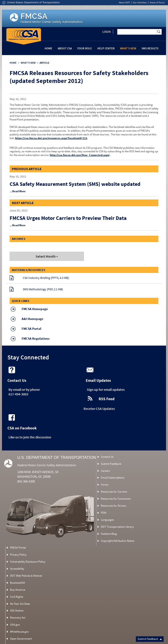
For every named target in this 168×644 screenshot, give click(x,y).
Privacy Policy (18, 555)
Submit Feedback (150, 639)
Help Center (106, 48)
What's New (128, 48)
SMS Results (150, 48)
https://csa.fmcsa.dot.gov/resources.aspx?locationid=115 (51, 138)
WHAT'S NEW (28, 63)
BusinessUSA (17, 583)
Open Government (21, 639)
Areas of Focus (157, 3)
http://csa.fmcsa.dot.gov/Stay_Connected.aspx (80, 155)
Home (48, 48)
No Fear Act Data (20, 604)
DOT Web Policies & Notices (26, 576)
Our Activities (140, 3)
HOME (13, 63)
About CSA (65, 48)
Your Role (85, 48)
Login (107, 32)
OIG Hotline (17, 611)
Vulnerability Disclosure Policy (28, 562)
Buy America (18, 590)
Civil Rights (17, 597)
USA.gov (15, 625)
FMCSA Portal (18, 548)
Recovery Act (18, 618)
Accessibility (17, 569)
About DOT (124, 3)
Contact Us (107, 457)
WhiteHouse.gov (19, 632)
